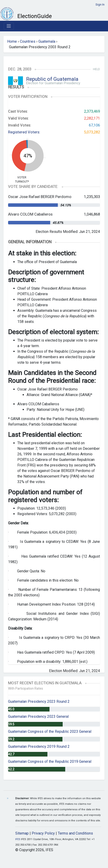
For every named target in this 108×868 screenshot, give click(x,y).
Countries (28, 41)
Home (12, 41)
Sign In (100, 5)
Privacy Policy (43, 833)
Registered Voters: (24, 132)
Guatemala (47, 41)
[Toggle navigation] (9, 26)
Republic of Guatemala (52, 79)
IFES (18, 839)
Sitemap (22, 833)
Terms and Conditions (75, 833)
